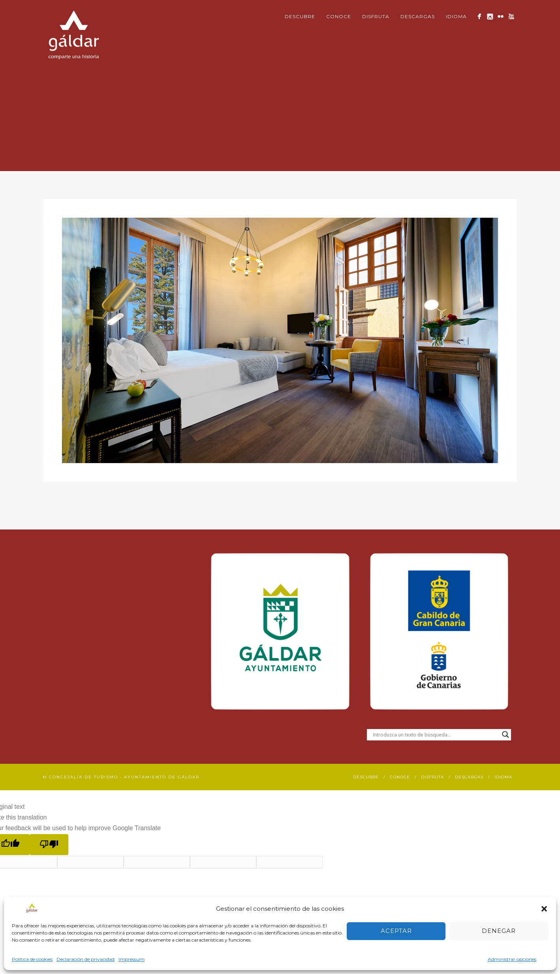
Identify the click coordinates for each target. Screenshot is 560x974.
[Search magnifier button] (506, 735)
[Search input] (435, 735)
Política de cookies (32, 959)
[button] (544, 909)
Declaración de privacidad (86, 959)
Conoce (339, 16)
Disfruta (376, 16)
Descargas (418, 16)
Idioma (456, 16)
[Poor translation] (49, 845)
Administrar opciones (512, 959)
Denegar (499, 931)
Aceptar (396, 931)
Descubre (300, 16)
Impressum (132, 959)
